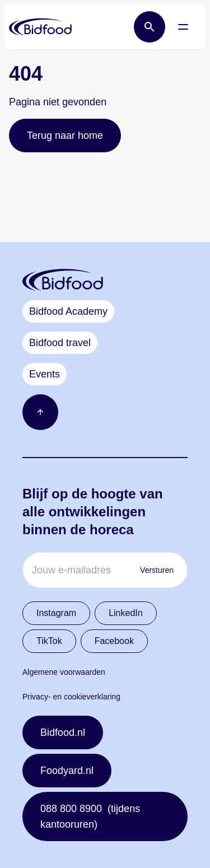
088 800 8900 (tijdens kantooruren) (90, 816)
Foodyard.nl (67, 771)
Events (45, 374)
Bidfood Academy (68, 311)
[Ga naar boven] (40, 412)
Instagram (56, 613)
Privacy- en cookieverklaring (71, 697)
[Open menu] (183, 27)
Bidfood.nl (63, 732)
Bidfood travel (60, 343)
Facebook (114, 641)
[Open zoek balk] (150, 27)
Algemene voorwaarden (64, 672)
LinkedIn (126, 613)
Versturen (157, 570)
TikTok (49, 641)
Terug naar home (65, 136)
